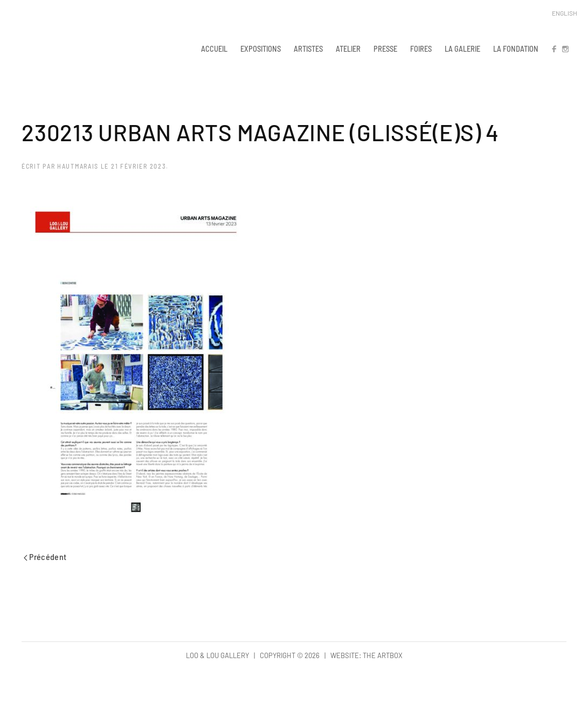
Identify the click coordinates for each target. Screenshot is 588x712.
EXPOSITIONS (261, 49)
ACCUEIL (214, 49)
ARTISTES (308, 49)
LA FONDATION (516, 49)
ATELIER (348, 49)
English (565, 13)
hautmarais (78, 166)
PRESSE (385, 49)
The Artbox (383, 655)
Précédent (45, 557)
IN (565, 49)
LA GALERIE (462, 49)
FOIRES (421, 49)
